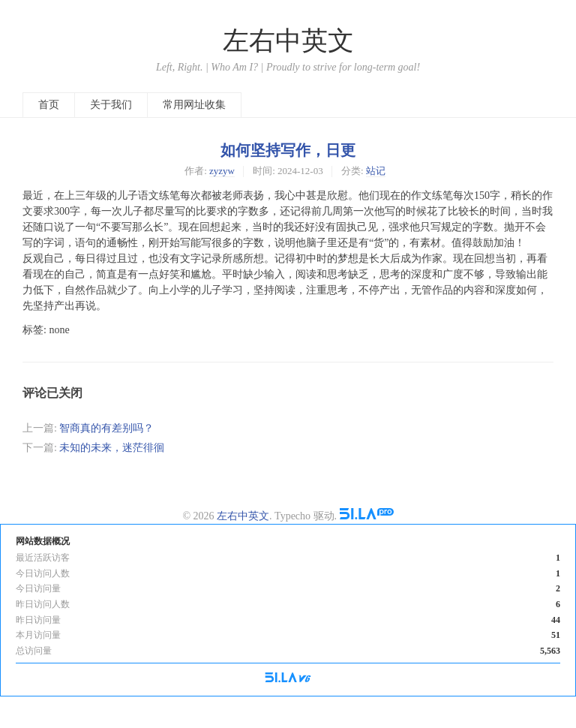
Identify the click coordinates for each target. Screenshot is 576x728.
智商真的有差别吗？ (106, 428)
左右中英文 (288, 41)
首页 (49, 105)
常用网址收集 (194, 105)
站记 (376, 171)
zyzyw (222, 171)
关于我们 (111, 105)
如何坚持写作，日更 (288, 150)
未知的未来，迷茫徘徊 (112, 448)
